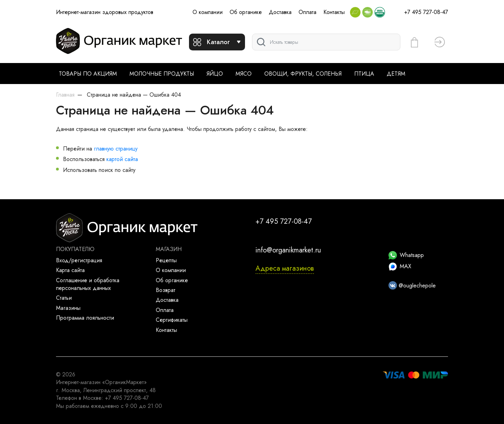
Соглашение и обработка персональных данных (88, 284)
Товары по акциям (88, 74)
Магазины (68, 308)
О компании (208, 12)
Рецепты (166, 260)
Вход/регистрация (79, 260)
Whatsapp (406, 255)
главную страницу (116, 149)
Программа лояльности (85, 318)
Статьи (64, 298)
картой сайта (122, 159)
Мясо (244, 74)
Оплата (307, 12)
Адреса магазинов (285, 268)
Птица (364, 74)
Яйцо (215, 74)
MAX (400, 266)
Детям (396, 74)
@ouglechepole (412, 286)
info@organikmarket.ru (288, 250)
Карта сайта (70, 270)
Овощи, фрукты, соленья (303, 74)
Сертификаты (172, 320)
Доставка (280, 12)
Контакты (334, 12)
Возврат (166, 290)
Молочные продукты (162, 74)
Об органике (246, 12)
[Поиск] (326, 42)
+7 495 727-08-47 (426, 12)
